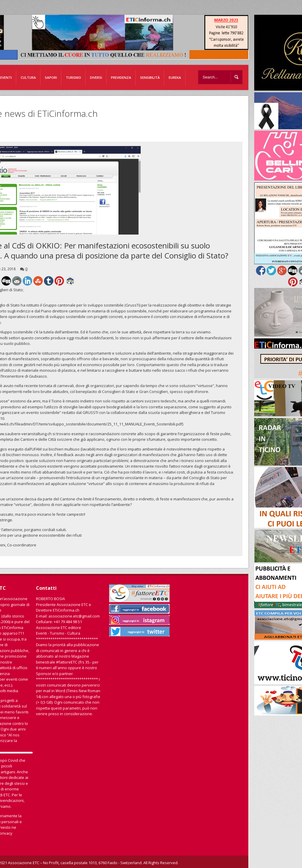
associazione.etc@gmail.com (74, 616)
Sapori (51, 77)
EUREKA (175, 77)
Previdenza (121, 77)
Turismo (73, 77)
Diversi (96, 77)
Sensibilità (150, 77)
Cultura (28, 77)
